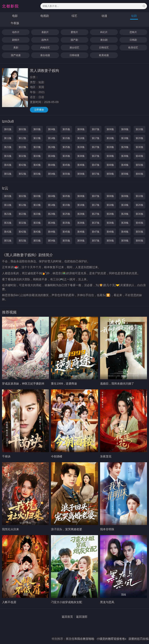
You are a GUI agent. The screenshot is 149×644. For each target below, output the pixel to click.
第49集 (125, 165)
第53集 (37, 174)
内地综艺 (45, 48)
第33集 (37, 156)
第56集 (81, 174)
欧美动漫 (104, 55)
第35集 (66, 156)
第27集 (96, 147)
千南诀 (6, 456)
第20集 (139, 138)
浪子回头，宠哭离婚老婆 (67, 529)
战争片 (45, 40)
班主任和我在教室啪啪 (86, 639)
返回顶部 (82, 617)
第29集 (125, 147)
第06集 (81, 129)
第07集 (96, 129)
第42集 (22, 165)
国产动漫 (16, 55)
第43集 (37, 165)
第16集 (81, 138)
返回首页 (67, 617)
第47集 (96, 165)
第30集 (139, 147)
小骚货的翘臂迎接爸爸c (117, 639)
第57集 (96, 174)
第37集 (96, 156)
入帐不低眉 (9, 602)
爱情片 (74, 32)
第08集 (110, 129)
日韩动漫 (74, 55)
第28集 (110, 147)
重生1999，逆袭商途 (64, 384)
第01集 (8, 129)
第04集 (52, 129)
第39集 (125, 156)
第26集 (81, 147)
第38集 (110, 156)
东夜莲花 (106, 456)
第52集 (22, 174)
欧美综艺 (133, 48)
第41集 (8, 165)
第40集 (139, 156)
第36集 (81, 156)
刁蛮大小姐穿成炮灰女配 (67, 602)
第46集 (81, 165)
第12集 (22, 138)
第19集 (125, 138)
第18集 (110, 138)
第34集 (52, 156)
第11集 (8, 138)
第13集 (37, 138)
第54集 (52, 174)
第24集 (52, 147)
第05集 (66, 129)
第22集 (22, 147)
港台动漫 (45, 55)
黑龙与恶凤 (107, 602)
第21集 (8, 147)
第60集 (139, 174)
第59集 (125, 174)
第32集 (22, 156)
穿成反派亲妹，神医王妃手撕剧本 (23, 384)
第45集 (66, 165)
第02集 (22, 129)
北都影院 (11, 6)
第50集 (139, 165)
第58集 (110, 174)
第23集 (37, 147)
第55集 (66, 174)
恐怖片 (133, 32)
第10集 (139, 129)
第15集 (66, 138)
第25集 (66, 147)
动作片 (16, 32)
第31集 (8, 156)
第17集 (96, 138)
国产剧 (74, 40)
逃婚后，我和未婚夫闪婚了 (117, 384)
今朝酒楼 (57, 456)
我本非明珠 (107, 529)
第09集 (125, 129)
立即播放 (39, 110)
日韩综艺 (104, 48)
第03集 (37, 129)
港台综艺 (74, 48)
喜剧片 (45, 32)
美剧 (16, 48)
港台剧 (104, 40)
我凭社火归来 (11, 529)
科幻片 (104, 32)
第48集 (110, 165)
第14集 (52, 138)
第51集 (8, 174)
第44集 (52, 165)
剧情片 (16, 40)
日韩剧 (133, 40)
